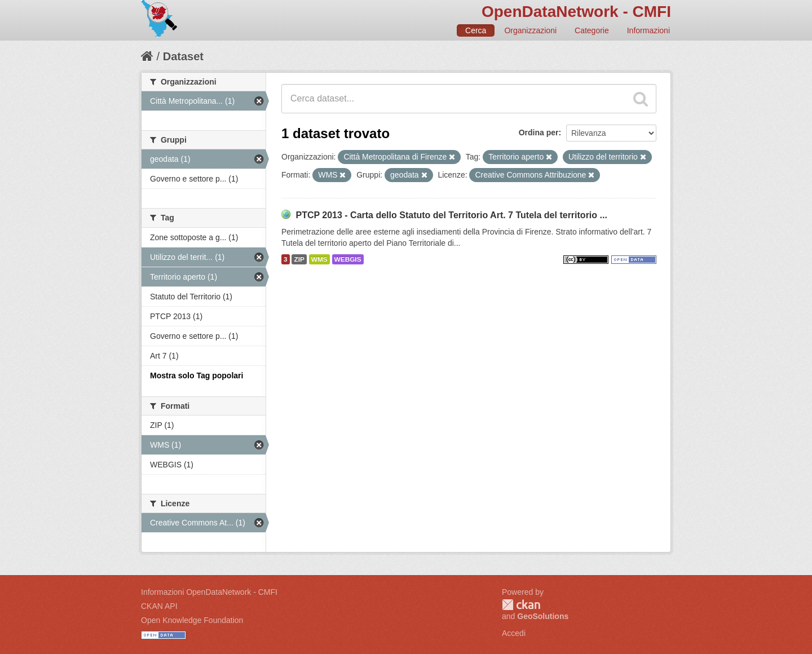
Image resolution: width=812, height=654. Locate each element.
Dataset (183, 56)
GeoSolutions (543, 616)
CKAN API (159, 606)
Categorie (592, 30)
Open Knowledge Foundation (192, 620)
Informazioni (648, 30)
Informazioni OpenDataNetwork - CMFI (209, 592)
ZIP (299, 259)
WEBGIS (348, 259)
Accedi (514, 633)
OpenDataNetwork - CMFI (576, 12)
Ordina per (539, 132)
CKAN (521, 605)
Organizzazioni (530, 30)
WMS (319, 259)
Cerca (476, 30)
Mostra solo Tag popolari (197, 375)
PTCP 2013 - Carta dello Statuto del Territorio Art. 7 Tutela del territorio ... (451, 215)
